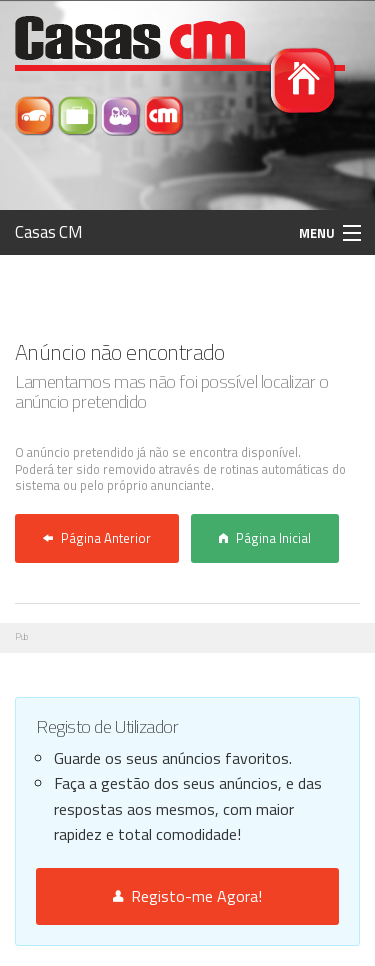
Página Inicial (265, 538)
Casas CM (49, 232)
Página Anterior (97, 538)
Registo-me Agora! (187, 896)
